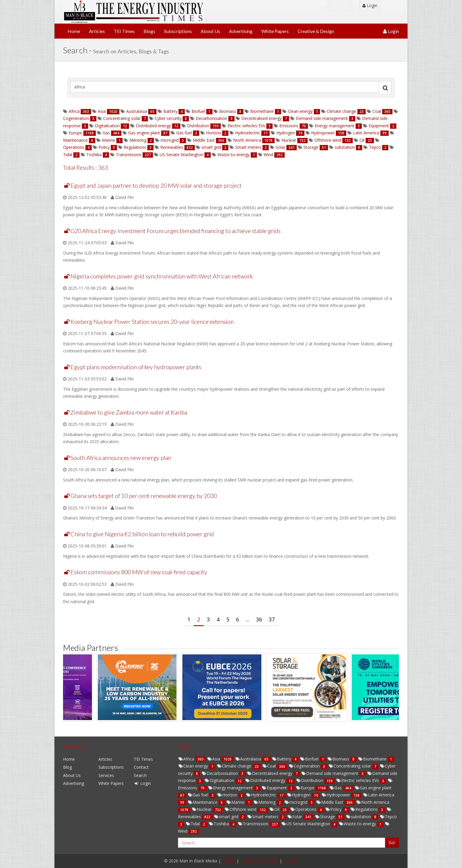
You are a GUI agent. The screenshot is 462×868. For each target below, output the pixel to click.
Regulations (135, 147)
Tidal (68, 155)
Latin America (366, 133)
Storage (311, 147)
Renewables (172, 147)
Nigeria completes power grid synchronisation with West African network (162, 276)
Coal (377, 111)
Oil (362, 140)
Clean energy (300, 111)
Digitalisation (107, 126)
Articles (97, 31)
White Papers (275, 31)
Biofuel (198, 111)
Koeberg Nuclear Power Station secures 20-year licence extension (152, 322)
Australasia (137, 111)
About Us (210, 31)
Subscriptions (178, 31)
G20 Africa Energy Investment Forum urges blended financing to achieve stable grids (175, 231)
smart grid (211, 147)
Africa (74, 111)
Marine (109, 140)
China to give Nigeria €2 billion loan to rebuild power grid (142, 534)
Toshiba (94, 155)
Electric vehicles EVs (246, 126)
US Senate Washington (181, 155)
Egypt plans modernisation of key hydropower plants (136, 367)
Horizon (213, 133)
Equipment (379, 126)
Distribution (198, 126)
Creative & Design (316, 31)
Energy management (335, 126)
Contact (141, 767)
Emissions (289, 126)
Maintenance (76, 140)
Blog (67, 767)
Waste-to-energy (234, 155)
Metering (138, 140)
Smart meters (248, 147)
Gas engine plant (144, 133)
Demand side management (322, 118)
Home (74, 31)
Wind (268, 155)
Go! (392, 843)
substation (345, 147)
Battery (170, 111)
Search (140, 775)
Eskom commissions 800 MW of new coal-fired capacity (139, 572)
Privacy (229, 861)
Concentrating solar (122, 118)
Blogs (149, 31)
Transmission (129, 155)
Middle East (204, 140)
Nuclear (289, 140)
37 (272, 619)
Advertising (241, 31)
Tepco (375, 147)
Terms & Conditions (259, 861)
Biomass (228, 111)
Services (106, 775)
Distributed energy (153, 126)
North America (247, 140)
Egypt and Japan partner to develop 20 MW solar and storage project (156, 185)
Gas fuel (184, 133)
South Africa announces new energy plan (121, 458)
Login (370, 5)
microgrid (170, 140)
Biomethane (262, 111)
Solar (280, 147)
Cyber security (168, 118)
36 (259, 619)
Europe (75, 133)
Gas (106, 133)
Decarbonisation (211, 118)
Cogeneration (77, 118)
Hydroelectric (248, 133)
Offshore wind (328, 140)
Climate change (341, 111)
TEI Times (124, 31)
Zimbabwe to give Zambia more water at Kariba (129, 412)
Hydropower (323, 133)
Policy (104, 147)
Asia (102, 111)
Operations (74, 147)
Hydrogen (286, 133)
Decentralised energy (261, 118)
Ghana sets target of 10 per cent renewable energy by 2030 (144, 496)
